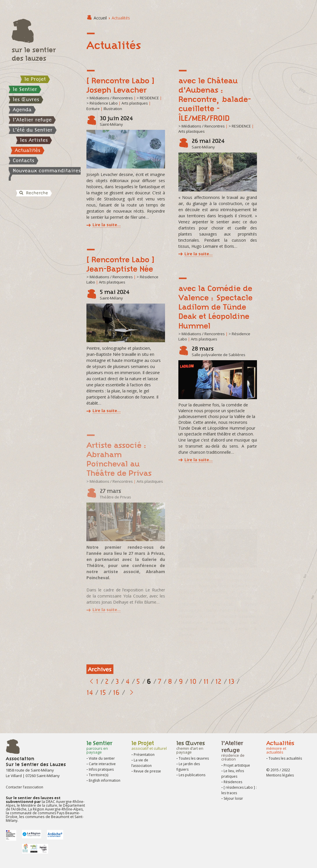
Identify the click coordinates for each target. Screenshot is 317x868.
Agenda (22, 110)
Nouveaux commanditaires (47, 171)
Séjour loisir (233, 798)
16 (116, 693)
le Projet (35, 79)
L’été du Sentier (33, 130)
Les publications (192, 775)
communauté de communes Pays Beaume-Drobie (43, 815)
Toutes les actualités (285, 758)
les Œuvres (26, 99)
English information (105, 780)
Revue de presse (147, 771)
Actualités (28, 150)
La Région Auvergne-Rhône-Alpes (55, 809)
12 (218, 682)
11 (206, 682)
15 (103, 693)
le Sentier (25, 89)
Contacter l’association (25, 787)
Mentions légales (280, 775)
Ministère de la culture (39, 805)
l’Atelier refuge (32, 120)
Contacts (23, 160)
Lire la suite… (107, 225)
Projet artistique (237, 765)
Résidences (233, 782)
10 (193, 682)
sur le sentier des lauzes (34, 54)
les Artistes (34, 140)
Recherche (33, 193)
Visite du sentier (102, 758)
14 (90, 693)
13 (231, 682)
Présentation (144, 755)
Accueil (100, 18)
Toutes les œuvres (194, 758)
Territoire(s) (98, 775)
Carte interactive (102, 764)
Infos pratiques (101, 769)
